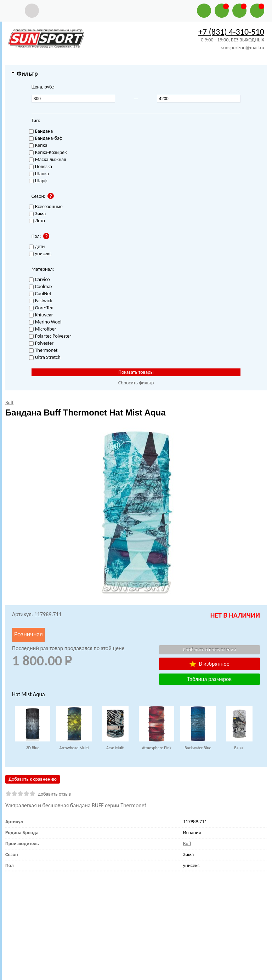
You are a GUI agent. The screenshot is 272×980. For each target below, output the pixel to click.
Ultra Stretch (45, 358)
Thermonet (43, 351)
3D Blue (33, 748)
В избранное (209, 664)
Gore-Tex (41, 308)
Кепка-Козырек (48, 153)
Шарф (38, 181)
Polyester (41, 343)
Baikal (239, 748)
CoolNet (40, 294)
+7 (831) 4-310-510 (231, 32)
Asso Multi (115, 748)
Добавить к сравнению (33, 779)
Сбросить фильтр (136, 383)
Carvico (39, 280)
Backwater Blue (198, 748)
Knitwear (41, 315)
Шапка (39, 174)
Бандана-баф (46, 139)
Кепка (38, 146)
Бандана (41, 131)
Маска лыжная (48, 160)
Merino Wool (45, 322)
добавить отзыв (54, 794)
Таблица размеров (209, 679)
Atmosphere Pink (157, 748)
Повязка (41, 167)
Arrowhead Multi (74, 748)
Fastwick (41, 301)
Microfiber (43, 329)
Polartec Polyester (50, 336)
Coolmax (41, 287)
